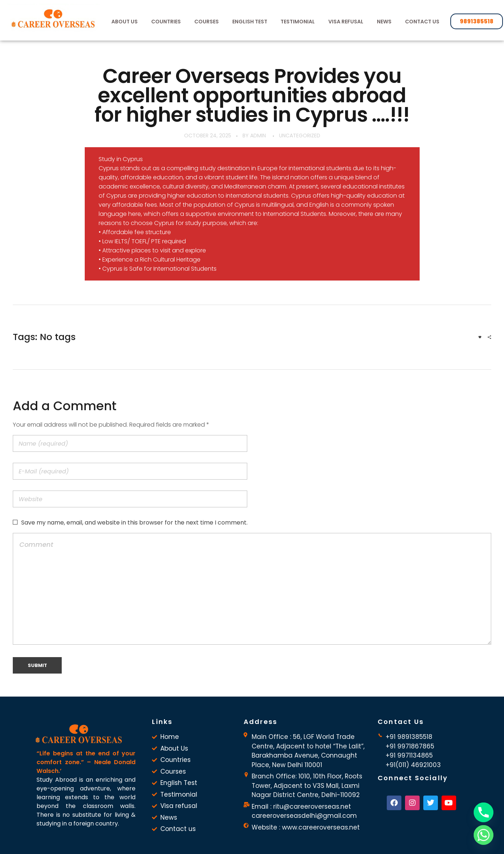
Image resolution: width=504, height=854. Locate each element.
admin (258, 136)
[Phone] (484, 812)
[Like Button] (480, 337)
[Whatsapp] (484, 835)
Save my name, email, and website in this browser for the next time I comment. (134, 523)
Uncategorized (300, 136)
